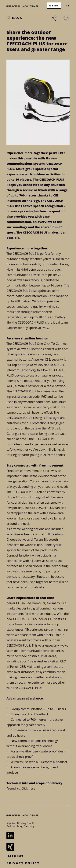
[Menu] (54, 6)
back (17, 18)
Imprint (15, 856)
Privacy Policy (23, 863)
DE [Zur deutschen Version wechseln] (67, 6)
